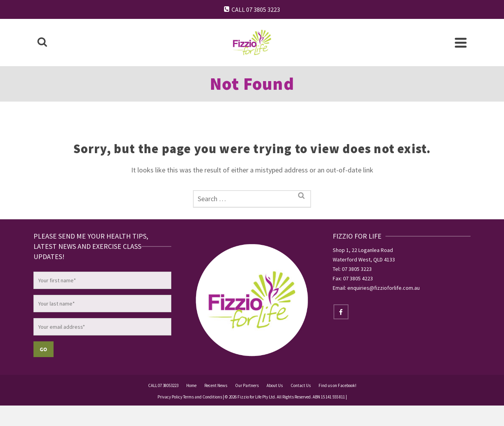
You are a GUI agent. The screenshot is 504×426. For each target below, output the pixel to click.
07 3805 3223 (357, 269)
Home (191, 385)
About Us (275, 385)
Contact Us (301, 385)
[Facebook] (341, 312)
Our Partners (247, 385)
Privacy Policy (170, 397)
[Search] (42, 43)
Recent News (216, 385)
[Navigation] (461, 43)
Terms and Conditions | (204, 397)
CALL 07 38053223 (163, 385)
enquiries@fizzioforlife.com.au (384, 288)
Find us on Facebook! (337, 385)
